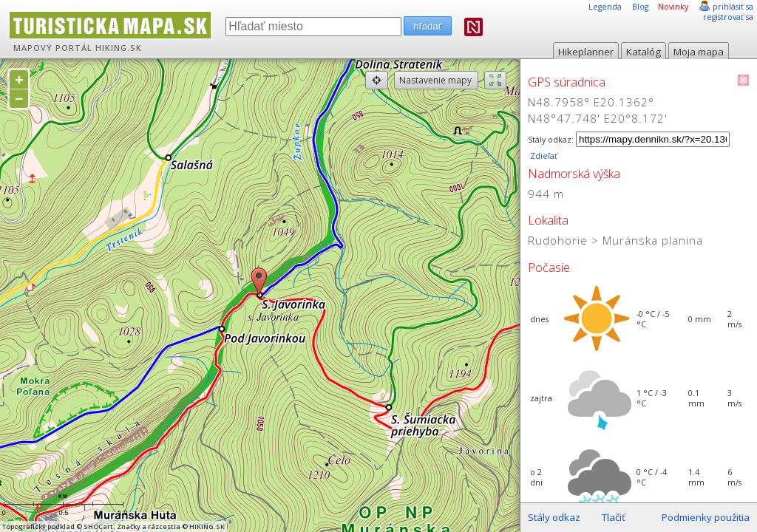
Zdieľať (543, 156)
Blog (640, 7)
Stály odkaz (554, 517)
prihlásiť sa (733, 7)
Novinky (673, 7)
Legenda (605, 7)
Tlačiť (614, 517)
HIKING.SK (119, 48)
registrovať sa (728, 17)
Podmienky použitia (706, 517)
